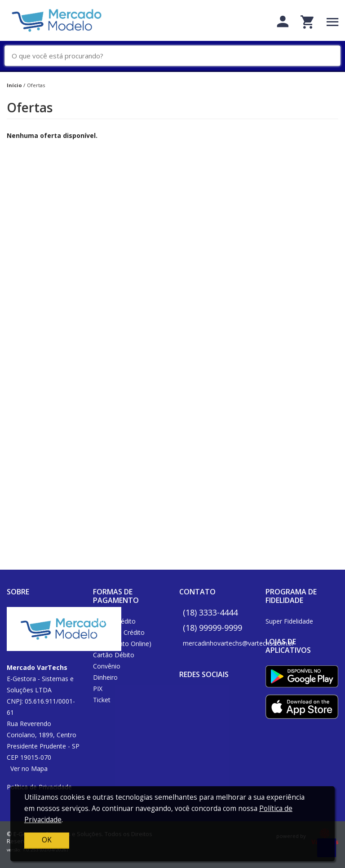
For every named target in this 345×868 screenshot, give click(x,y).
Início (14, 85)
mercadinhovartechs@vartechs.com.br (239, 643)
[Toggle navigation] (333, 22)
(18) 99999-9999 (212, 628)
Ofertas (36, 85)
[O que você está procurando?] (176, 56)
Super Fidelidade (289, 621)
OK (47, 840)
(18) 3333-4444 (210, 612)
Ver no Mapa (29, 768)
